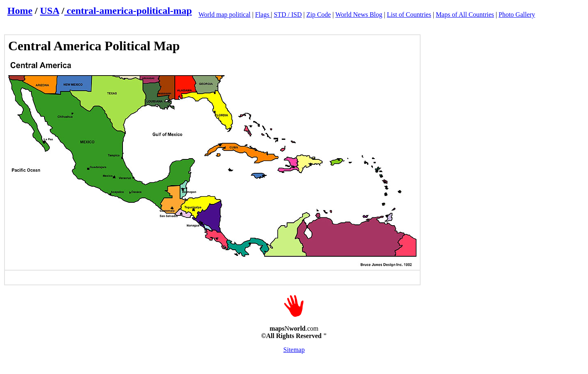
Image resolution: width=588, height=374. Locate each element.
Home (20, 11)
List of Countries (409, 15)
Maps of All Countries (465, 15)
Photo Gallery (517, 15)
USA (50, 11)
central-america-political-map (128, 11)
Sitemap (294, 350)
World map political (225, 15)
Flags (263, 15)
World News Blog (359, 15)
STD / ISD (288, 15)
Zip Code (318, 15)
